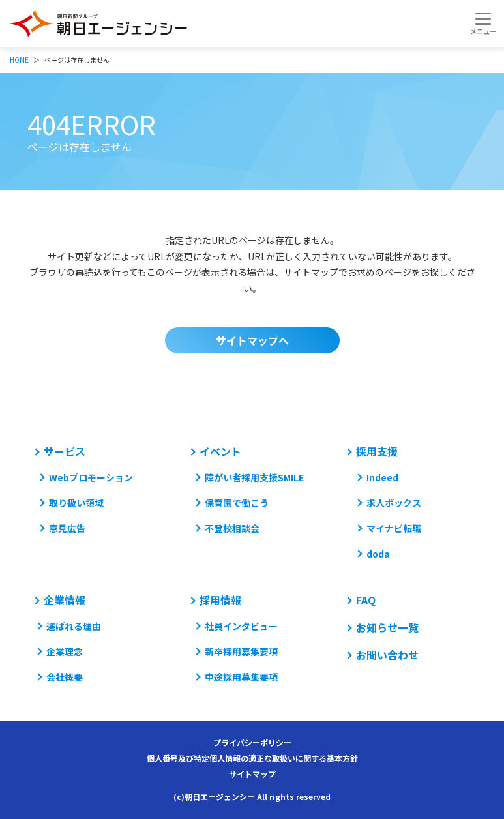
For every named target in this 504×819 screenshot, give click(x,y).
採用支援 (377, 451)
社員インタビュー (241, 626)
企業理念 (65, 651)
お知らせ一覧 (387, 627)
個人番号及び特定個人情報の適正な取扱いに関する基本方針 (252, 758)
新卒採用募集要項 (241, 651)
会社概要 (65, 677)
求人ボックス (394, 503)
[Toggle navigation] (483, 23)
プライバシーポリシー (252, 742)
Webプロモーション (91, 477)
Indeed (382, 477)
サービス (65, 451)
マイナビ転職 (394, 528)
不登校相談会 (232, 528)
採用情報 (220, 600)
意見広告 (67, 528)
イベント (220, 451)
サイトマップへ (252, 340)
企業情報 (65, 600)
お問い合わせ (387, 655)
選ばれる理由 (74, 626)
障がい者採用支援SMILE (254, 477)
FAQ (366, 600)
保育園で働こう (237, 503)
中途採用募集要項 (241, 677)
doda (378, 554)
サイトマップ (252, 774)
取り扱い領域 (76, 503)
